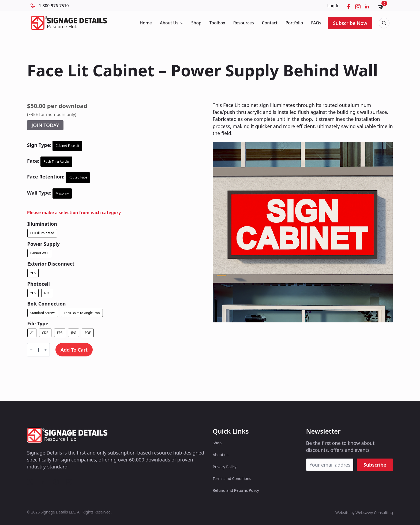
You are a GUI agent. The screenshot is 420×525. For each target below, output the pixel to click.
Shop (196, 23)
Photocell (39, 284)
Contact (270, 23)
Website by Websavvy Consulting (364, 513)
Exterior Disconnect (51, 264)
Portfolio (294, 23)
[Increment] (46, 350)
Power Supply (44, 244)
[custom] (30, 482)
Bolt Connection (46, 304)
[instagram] (358, 7)
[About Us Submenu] (181, 23)
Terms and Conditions (232, 479)
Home (146, 23)
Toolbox (217, 23)
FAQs (316, 23)
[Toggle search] (384, 23)
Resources (244, 23)
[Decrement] (31, 350)
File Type (38, 323)
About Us (169, 23)
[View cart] (383, 7)
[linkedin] (367, 7)
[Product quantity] (38, 350)
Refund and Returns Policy (236, 490)
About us (221, 455)
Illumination (42, 224)
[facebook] (349, 7)
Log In (333, 6)
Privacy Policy (224, 467)
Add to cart (74, 350)
